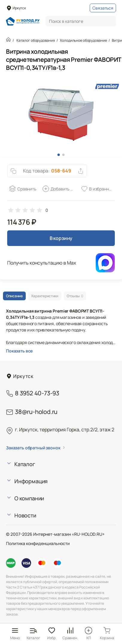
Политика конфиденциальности (38, 543)
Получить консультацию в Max (42, 263)
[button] (59, 155)
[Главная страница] (23, 21)
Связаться (103, 8)
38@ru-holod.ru (36, 412)
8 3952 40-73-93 (37, 393)
